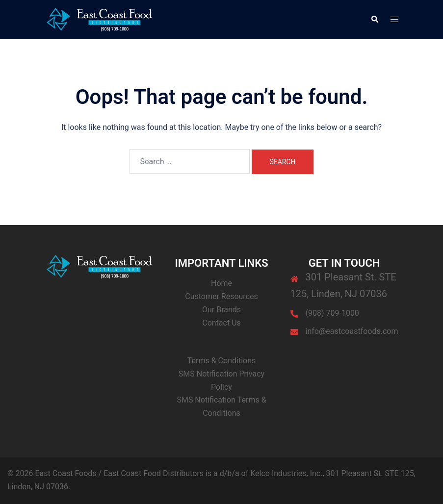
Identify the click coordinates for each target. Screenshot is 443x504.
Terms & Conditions (222, 361)
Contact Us (221, 323)
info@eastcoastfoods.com (352, 331)
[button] (374, 20)
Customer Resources (221, 296)
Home (221, 283)
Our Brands (221, 310)
